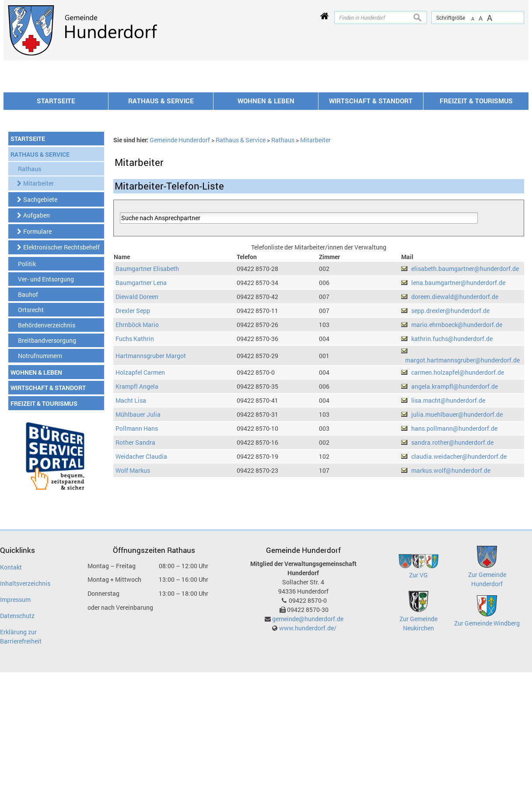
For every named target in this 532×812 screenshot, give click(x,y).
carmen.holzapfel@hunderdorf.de (458, 490)
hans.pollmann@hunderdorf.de (454, 547)
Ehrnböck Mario (137, 443)
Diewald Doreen (137, 415)
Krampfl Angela (137, 504)
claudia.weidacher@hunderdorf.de (459, 575)
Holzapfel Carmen (140, 490)
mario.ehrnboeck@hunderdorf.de (457, 443)
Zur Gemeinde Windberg (487, 741)
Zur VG (418, 693)
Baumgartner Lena (141, 401)
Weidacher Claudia (141, 575)
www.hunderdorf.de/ (308, 746)
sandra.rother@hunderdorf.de (452, 561)
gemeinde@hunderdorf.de (308, 737)
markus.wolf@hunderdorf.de (451, 589)
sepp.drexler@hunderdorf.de (450, 429)
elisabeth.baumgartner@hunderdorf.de (465, 387)
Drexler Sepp (133, 429)
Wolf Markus (133, 589)
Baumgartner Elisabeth (147, 387)
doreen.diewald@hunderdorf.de (455, 415)
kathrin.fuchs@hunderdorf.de (452, 457)
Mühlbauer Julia (138, 533)
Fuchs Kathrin (135, 457)
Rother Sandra (135, 561)
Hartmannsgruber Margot (151, 474)
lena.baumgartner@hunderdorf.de (458, 401)
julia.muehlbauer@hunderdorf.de (457, 533)
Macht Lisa (131, 518)
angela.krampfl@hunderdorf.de (455, 504)
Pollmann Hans (137, 547)
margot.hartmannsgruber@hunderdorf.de (462, 478)
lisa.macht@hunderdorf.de (448, 518)
